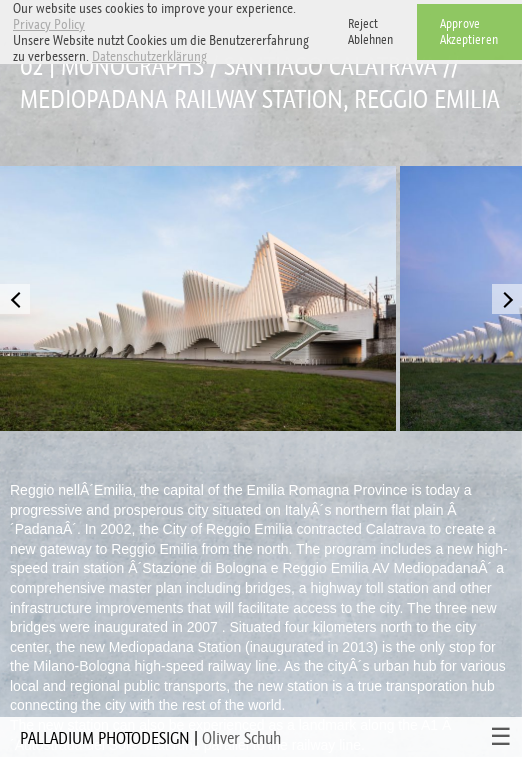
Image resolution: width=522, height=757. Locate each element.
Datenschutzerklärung (149, 56)
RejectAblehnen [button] (370, 31)
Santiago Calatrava (330, 66)
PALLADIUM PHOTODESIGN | (150, 738)
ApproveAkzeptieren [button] (469, 31)
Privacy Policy (49, 24)
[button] (212, 58)
